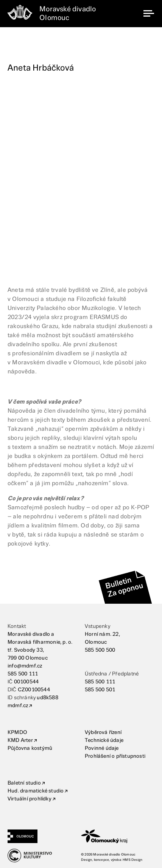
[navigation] (149, 14)
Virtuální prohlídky (30, 799)
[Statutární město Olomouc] (44, 836)
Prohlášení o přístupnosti (115, 756)
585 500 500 (100, 650)
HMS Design (132, 860)
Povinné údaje (102, 748)
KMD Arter (20, 740)
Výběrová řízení (103, 732)
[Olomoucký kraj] (118, 836)
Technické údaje (104, 740)
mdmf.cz (18, 706)
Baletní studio (24, 783)
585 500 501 (100, 690)
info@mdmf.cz (25, 666)
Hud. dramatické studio (36, 791)
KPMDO (17, 732)
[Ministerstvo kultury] (44, 856)
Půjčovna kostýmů (30, 748)
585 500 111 (23, 674)
